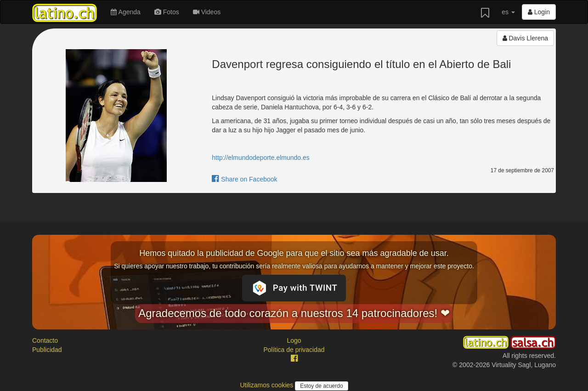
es (508, 12)
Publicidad (47, 350)
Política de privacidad (294, 350)
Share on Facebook (244, 179)
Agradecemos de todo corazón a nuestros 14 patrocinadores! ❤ (294, 313)
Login (539, 12)
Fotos (167, 12)
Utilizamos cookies (267, 385)
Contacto (45, 340)
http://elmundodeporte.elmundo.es (260, 158)
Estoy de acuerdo (321, 386)
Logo (294, 340)
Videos (207, 12)
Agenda (125, 12)
